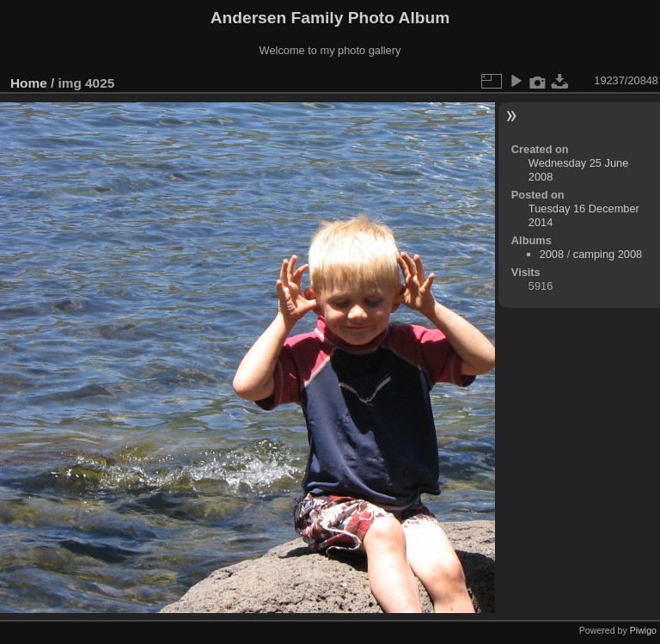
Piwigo (643, 630)
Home (29, 83)
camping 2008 (608, 254)
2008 (552, 254)
